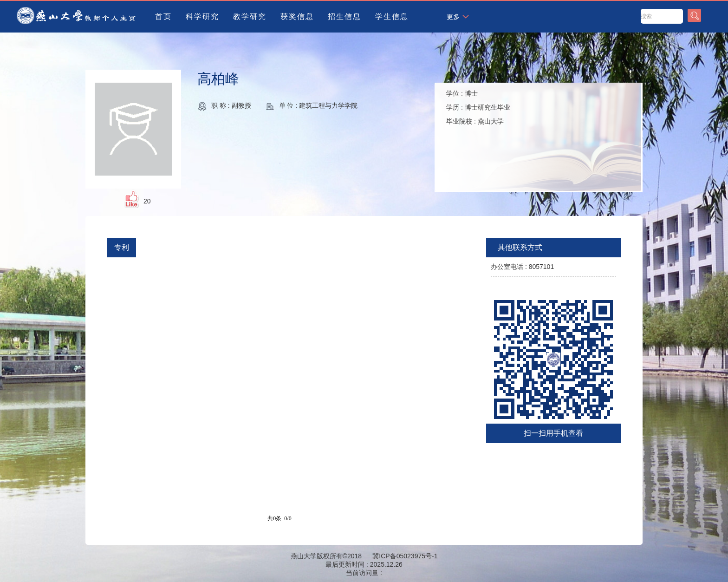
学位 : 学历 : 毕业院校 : (478, 107)
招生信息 (344, 16)
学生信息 (392, 16)
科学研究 (202, 16)
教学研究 (250, 16)
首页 (163, 16)
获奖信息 (297, 16)
